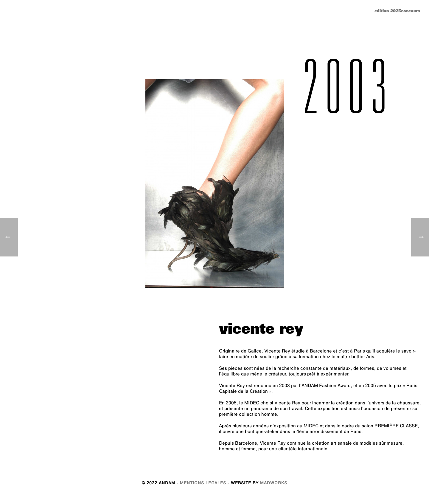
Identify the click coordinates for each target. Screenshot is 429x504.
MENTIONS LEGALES (203, 484)
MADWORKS (274, 484)
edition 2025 (388, 12)
